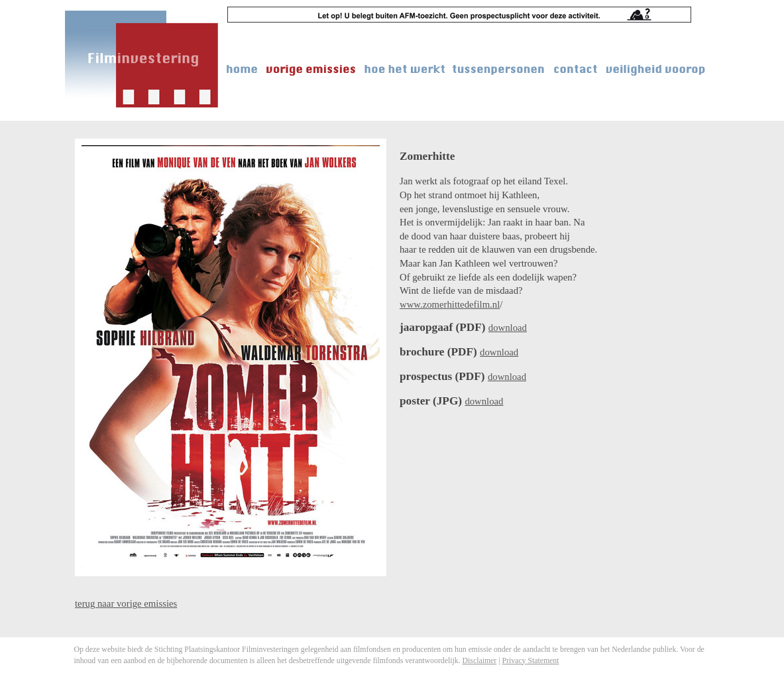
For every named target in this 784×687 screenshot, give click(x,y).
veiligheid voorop (656, 69)
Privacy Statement (530, 660)
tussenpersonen (499, 69)
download (508, 328)
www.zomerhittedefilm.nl (450, 304)
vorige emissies (311, 69)
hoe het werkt (404, 69)
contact (576, 69)
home (243, 69)
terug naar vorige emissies (126, 603)
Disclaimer (480, 660)
